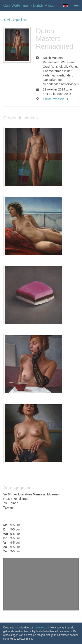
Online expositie (56, 99)
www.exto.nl (42, 628)
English (65, 6)
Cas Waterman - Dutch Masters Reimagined (31, 5)
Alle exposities (15, 20)
